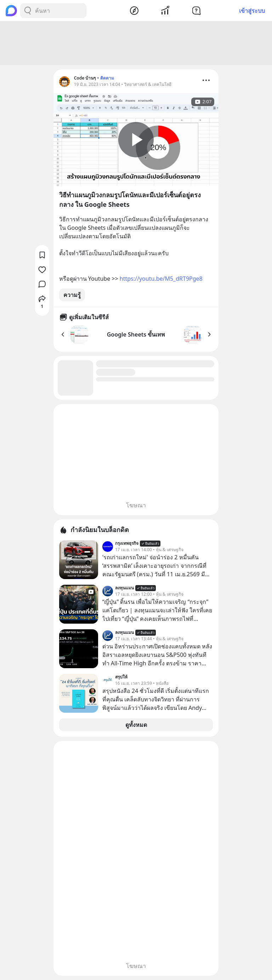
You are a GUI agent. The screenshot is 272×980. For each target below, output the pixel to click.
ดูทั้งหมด (136, 725)
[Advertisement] (136, 43)
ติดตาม (107, 78)
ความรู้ (72, 295)
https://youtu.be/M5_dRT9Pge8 (161, 279)
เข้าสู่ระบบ (252, 11)
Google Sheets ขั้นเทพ (136, 334)
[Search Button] (28, 11)
